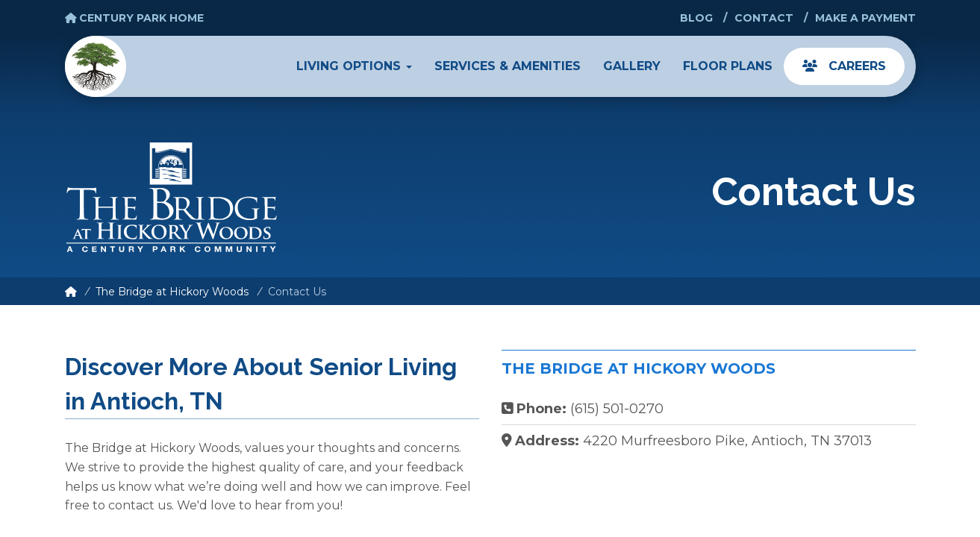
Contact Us (297, 292)
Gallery (632, 66)
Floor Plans (728, 66)
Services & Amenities (508, 66)
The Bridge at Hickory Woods (172, 292)
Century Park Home (135, 18)
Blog (696, 18)
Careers (844, 66)
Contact (764, 18)
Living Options (354, 66)
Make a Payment (865, 18)
